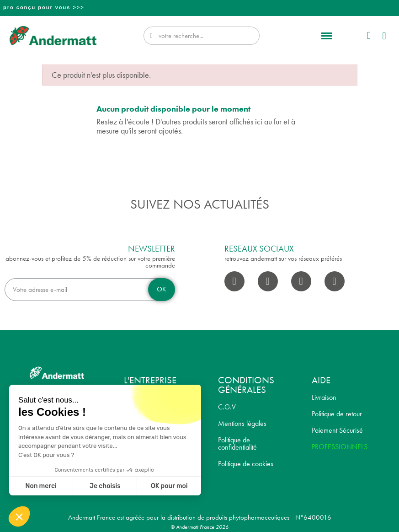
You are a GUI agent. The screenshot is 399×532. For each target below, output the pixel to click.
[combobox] (203, 36)
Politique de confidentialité (237, 443)
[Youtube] (301, 281)
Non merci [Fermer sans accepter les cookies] (41, 486)
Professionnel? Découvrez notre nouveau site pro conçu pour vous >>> (201, 7)
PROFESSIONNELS (340, 447)
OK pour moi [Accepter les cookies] (169, 486)
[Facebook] (234, 281)
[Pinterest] (335, 281)
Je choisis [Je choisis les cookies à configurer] (105, 486)
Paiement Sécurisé (337, 430)
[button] (327, 36)
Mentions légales (242, 423)
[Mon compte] (369, 36)
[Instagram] (268, 281)
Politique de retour (337, 414)
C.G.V (227, 407)
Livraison (324, 397)
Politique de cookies (246, 464)
